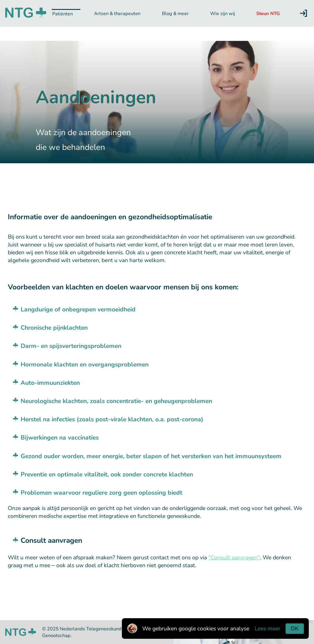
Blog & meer (175, 13)
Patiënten (63, 14)
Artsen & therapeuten (117, 13)
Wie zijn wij (223, 13)
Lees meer (267, 628)
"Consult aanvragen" (234, 557)
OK (295, 628)
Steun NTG (268, 13)
